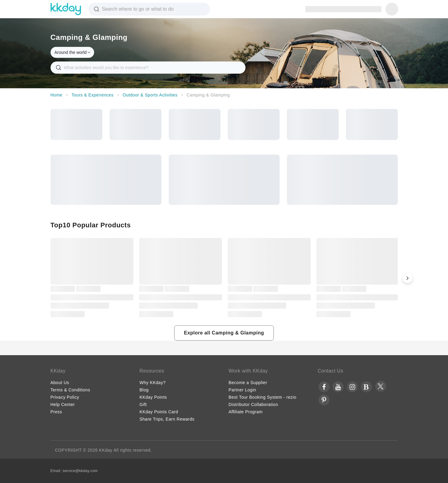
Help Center (63, 404)
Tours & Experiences (93, 95)
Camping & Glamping (208, 95)
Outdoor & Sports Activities (150, 95)
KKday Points (153, 397)
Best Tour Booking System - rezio (263, 397)
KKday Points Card (159, 412)
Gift (143, 404)
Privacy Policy (65, 397)
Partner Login (243, 390)
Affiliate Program (246, 412)
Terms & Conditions (70, 390)
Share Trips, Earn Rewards (167, 419)
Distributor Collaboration (254, 404)
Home (56, 95)
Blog (144, 390)
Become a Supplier (248, 383)
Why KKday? (153, 383)
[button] (407, 278)
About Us (60, 383)
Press (56, 412)
